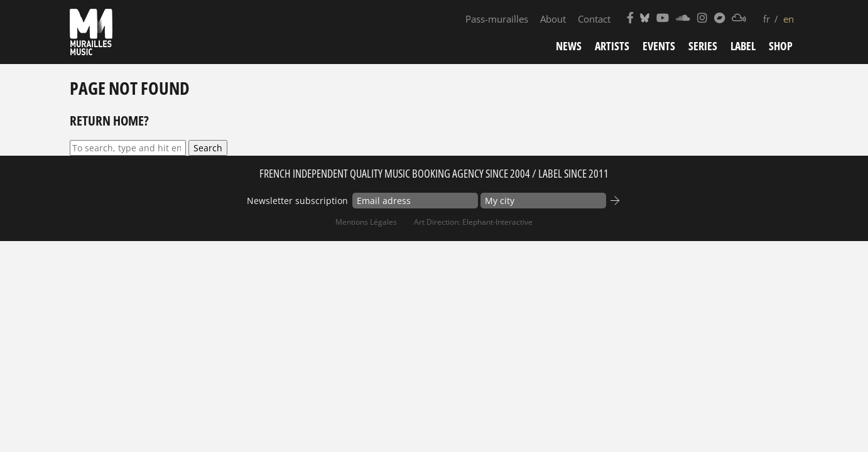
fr (767, 19)
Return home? (109, 121)
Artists (612, 46)
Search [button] (208, 148)
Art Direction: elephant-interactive (473, 222)
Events (659, 46)
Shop (781, 46)
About (553, 19)
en (789, 19)
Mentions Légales (366, 222)
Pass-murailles (497, 19)
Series (703, 46)
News (569, 46)
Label (743, 46)
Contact (594, 19)
